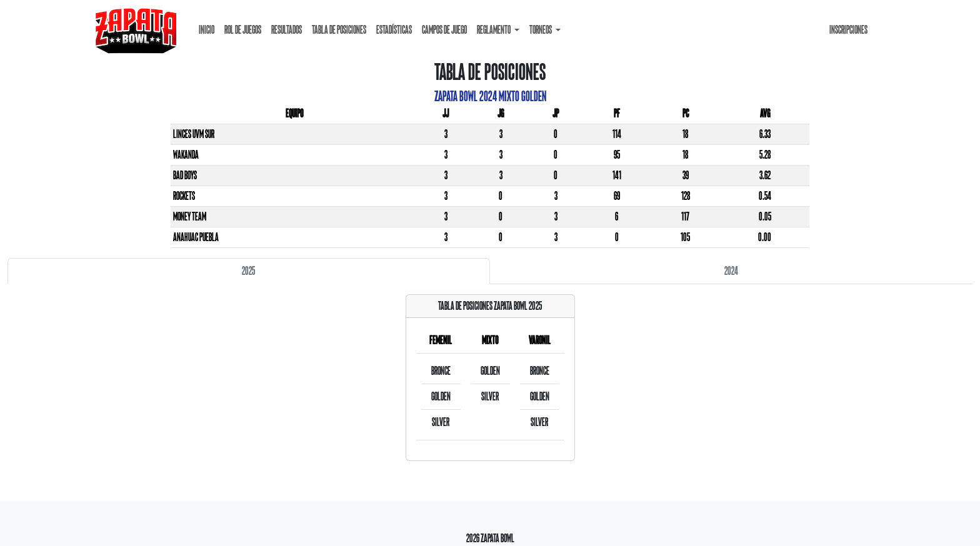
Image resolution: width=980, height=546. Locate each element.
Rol (243, 30)
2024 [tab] (731, 271)
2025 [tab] (248, 271)
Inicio (207, 30)
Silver (441, 422)
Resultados (287, 30)
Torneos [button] (541, 30)
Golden (441, 396)
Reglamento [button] (494, 30)
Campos (444, 30)
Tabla (339, 30)
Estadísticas (394, 30)
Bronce (441, 371)
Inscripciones (848, 30)
